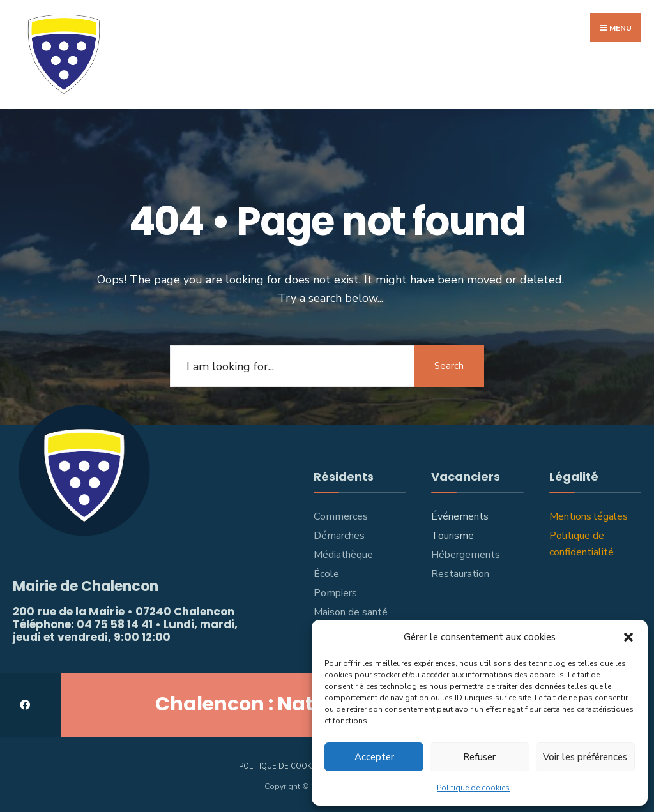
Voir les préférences (585, 757)
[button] (628, 637)
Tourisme (452, 536)
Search (449, 366)
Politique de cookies (473, 788)
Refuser (479, 757)
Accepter (374, 757)
